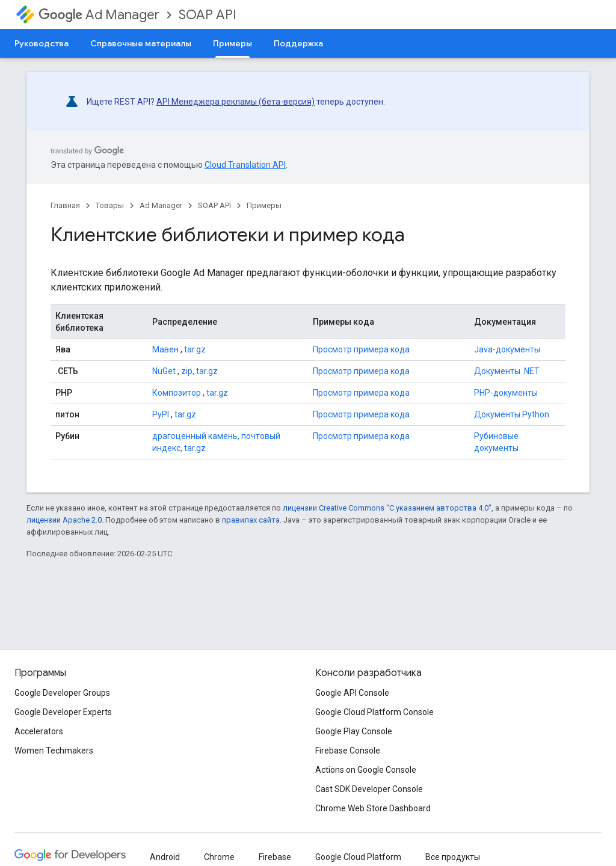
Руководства (42, 43)
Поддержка (298, 43)
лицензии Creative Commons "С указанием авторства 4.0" (387, 508)
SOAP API (208, 15)
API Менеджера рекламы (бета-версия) (236, 102)
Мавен (165, 349)
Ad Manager (99, 15)
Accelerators (39, 731)
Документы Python (512, 414)
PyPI (161, 414)
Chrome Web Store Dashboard (373, 808)
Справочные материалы (141, 43)
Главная (65, 205)
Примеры (264, 205)
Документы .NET (507, 371)
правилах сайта (251, 520)
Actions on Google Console (366, 770)
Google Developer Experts (63, 712)
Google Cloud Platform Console (374, 712)
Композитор (177, 393)
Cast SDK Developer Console (369, 789)
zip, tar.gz (199, 371)
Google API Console (352, 693)
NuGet (164, 371)
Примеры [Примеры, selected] (233, 43)
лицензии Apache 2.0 (64, 520)
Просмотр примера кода (361, 349)
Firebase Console (348, 751)
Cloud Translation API (245, 165)
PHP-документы (506, 393)
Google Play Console (354, 731)
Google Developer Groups (62, 693)
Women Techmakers (54, 751)
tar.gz (195, 349)
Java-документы (507, 349)
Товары (110, 205)
